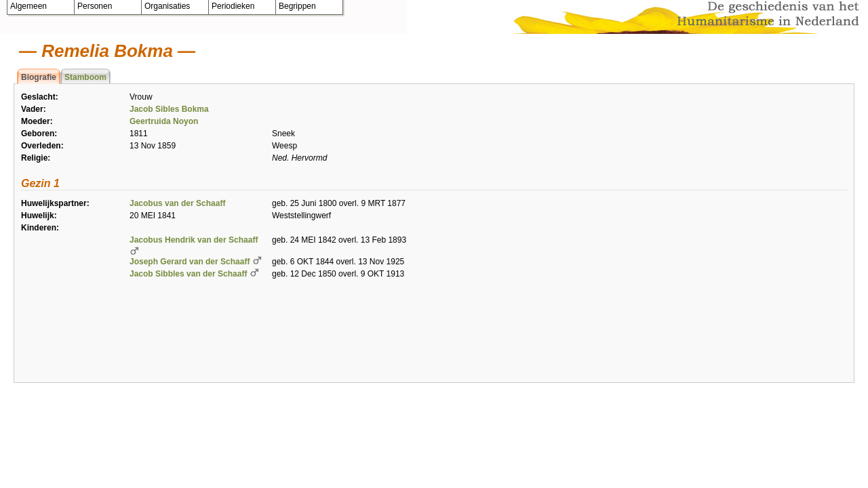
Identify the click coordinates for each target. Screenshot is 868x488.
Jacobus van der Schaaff (177, 203)
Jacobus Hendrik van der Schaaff (194, 240)
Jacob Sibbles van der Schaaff (188, 274)
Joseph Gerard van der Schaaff (190, 262)
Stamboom (85, 77)
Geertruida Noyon (164, 121)
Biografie (39, 77)
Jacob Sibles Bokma (169, 109)
